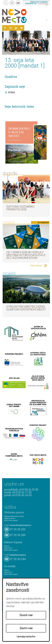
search (6, 3)
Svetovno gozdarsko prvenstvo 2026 (20, 208)
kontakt (12, 3)
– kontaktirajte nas (36, 3)
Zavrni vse (26, 628)
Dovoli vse (26, 615)
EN (18, 3)
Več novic (36, 265)
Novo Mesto (21, 16)
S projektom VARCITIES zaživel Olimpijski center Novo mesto (26, 308)
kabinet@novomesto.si (18, 555)
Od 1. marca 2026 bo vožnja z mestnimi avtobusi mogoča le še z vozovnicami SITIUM (26, 255)
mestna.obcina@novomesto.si (20, 525)
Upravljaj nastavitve (26, 637)
